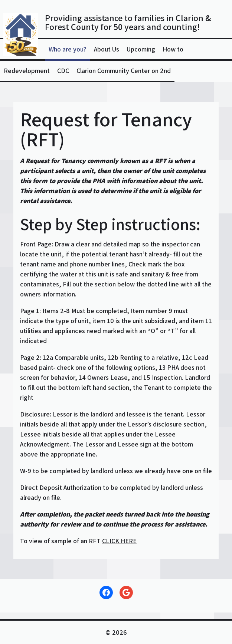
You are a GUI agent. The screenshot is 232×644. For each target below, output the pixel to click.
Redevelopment (27, 71)
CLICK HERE (119, 541)
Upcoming (141, 49)
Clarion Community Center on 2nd (124, 71)
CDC (63, 71)
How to (173, 49)
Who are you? (68, 49)
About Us (107, 49)
